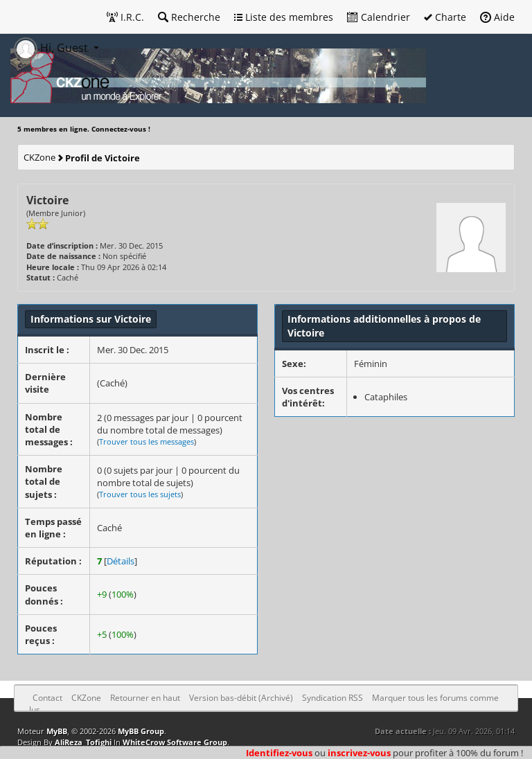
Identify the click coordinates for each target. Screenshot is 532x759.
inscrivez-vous (359, 753)
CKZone (39, 157)
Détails (121, 561)
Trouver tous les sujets (140, 494)
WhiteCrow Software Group (175, 742)
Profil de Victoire (103, 158)
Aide (497, 17)
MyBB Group (141, 731)
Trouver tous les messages (147, 441)
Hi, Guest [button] (52, 48)
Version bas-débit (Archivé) (241, 698)
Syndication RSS (332, 698)
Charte (445, 17)
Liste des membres (284, 17)
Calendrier (379, 17)
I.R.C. (125, 17)
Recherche (189, 17)
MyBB (57, 731)
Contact (47, 698)
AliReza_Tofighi (83, 742)
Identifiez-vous (279, 753)
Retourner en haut (145, 698)
